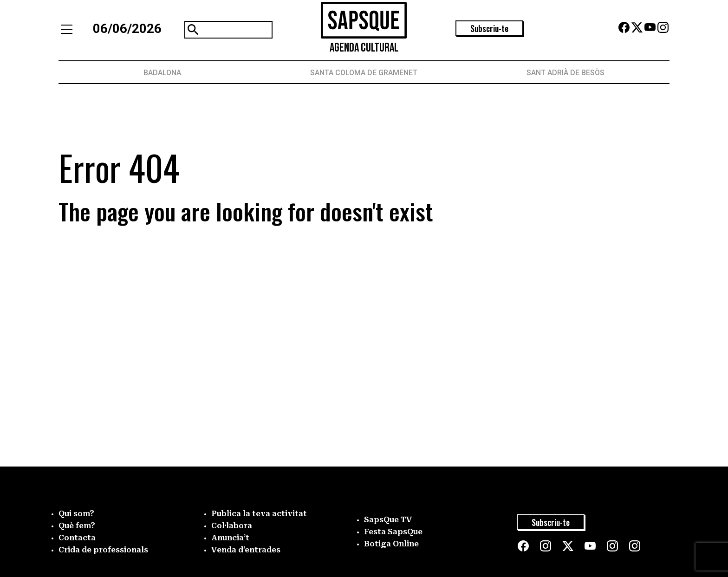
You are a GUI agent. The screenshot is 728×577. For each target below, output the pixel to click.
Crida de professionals (103, 550)
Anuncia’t (230, 538)
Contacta (77, 538)
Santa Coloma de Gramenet (364, 73)
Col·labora (232, 526)
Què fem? (77, 526)
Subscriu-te (489, 28)
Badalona (162, 73)
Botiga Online (391, 544)
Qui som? (76, 514)
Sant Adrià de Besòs (565, 73)
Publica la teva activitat (259, 514)
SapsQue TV (388, 520)
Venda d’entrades (246, 550)
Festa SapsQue (393, 532)
